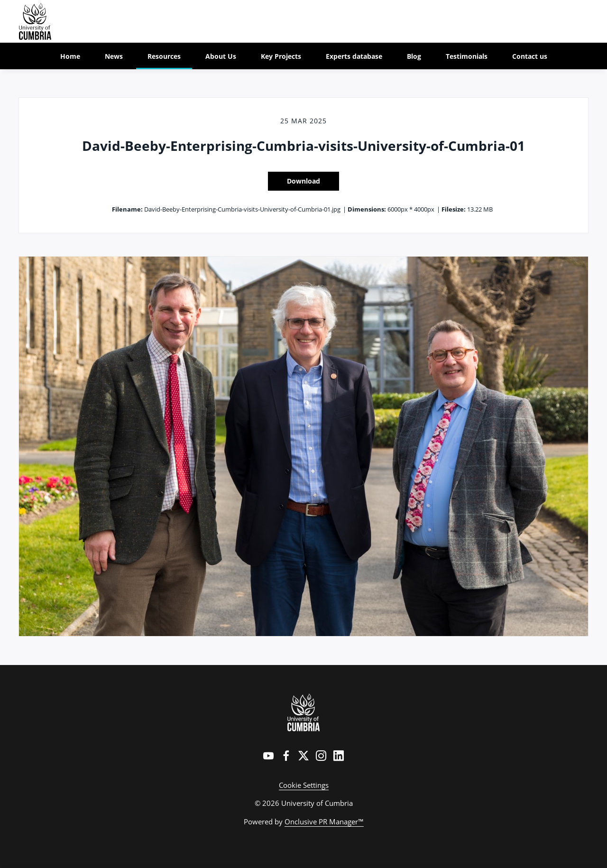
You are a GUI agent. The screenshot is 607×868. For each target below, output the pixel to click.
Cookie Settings (304, 785)
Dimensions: (367, 209)
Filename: (127, 209)
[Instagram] (321, 756)
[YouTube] (268, 756)
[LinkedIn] (339, 756)
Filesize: (454, 209)
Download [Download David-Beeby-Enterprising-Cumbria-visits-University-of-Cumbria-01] (303, 181)
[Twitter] (303, 756)
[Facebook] (286, 756)
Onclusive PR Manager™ (324, 822)
